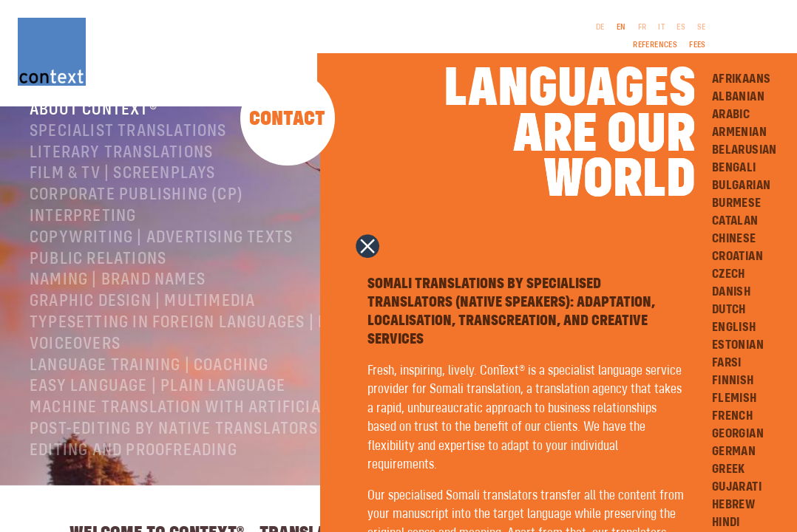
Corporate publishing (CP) (136, 218)
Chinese (734, 239)
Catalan (735, 221)
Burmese (737, 203)
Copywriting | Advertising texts (161, 261)
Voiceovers (75, 367)
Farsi (727, 363)
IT (661, 27)
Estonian (738, 345)
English (734, 327)
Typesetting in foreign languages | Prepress (211, 346)
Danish (731, 292)
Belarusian (745, 150)
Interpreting (83, 239)
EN (621, 27)
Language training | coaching (149, 389)
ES (681, 27)
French (732, 416)
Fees (698, 45)
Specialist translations (128, 154)
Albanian (738, 97)
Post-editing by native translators (174, 452)
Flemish (735, 398)
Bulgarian (742, 185)
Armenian (739, 132)
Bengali (734, 168)
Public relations (98, 282)
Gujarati (737, 487)
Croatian (737, 256)
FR (642, 27)
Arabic (731, 115)
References (655, 45)
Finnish (733, 381)
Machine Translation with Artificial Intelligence (233, 431)
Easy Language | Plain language (157, 409)
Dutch (729, 310)
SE (702, 27)
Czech (729, 274)
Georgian (738, 434)
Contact (287, 119)
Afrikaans (742, 79)
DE (600, 27)
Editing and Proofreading (133, 474)
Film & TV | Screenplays (123, 197)
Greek (729, 469)
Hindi (726, 522)
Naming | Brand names (118, 303)
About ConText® (94, 133)
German (734, 451)
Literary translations (121, 176)
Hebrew (733, 505)
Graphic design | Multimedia (142, 324)
